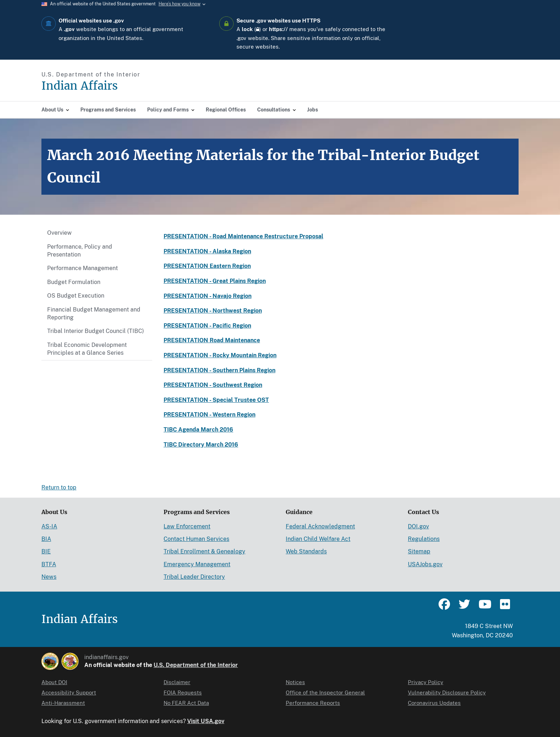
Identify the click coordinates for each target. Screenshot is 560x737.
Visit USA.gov (206, 721)
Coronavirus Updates (434, 703)
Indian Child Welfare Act (318, 539)
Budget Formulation (74, 282)
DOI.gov (418, 526)
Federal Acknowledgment (320, 526)
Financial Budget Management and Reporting (94, 313)
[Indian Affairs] (120, 86)
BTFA (49, 564)
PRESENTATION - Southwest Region (213, 385)
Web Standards (306, 551)
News (49, 577)
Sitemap (419, 551)
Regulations (424, 539)
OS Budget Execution (76, 296)
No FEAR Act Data (186, 703)
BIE (46, 551)
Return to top (59, 487)
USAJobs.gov (425, 564)
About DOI (54, 682)
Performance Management (82, 268)
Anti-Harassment (63, 703)
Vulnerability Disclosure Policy (447, 693)
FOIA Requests (183, 693)
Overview (59, 233)
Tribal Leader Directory (194, 577)
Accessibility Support (69, 693)
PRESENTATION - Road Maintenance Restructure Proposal (243, 236)
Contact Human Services (196, 539)
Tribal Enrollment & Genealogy (204, 551)
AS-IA (49, 526)
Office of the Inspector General (325, 693)
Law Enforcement (187, 526)
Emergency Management (197, 564)
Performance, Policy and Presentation (80, 251)
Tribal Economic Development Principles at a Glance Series (87, 349)
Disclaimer (177, 682)
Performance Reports (313, 703)
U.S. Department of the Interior (196, 665)
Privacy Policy (426, 682)
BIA (46, 539)
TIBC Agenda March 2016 (198, 430)
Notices (295, 682)
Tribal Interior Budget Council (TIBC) (96, 331)
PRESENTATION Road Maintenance (212, 340)
